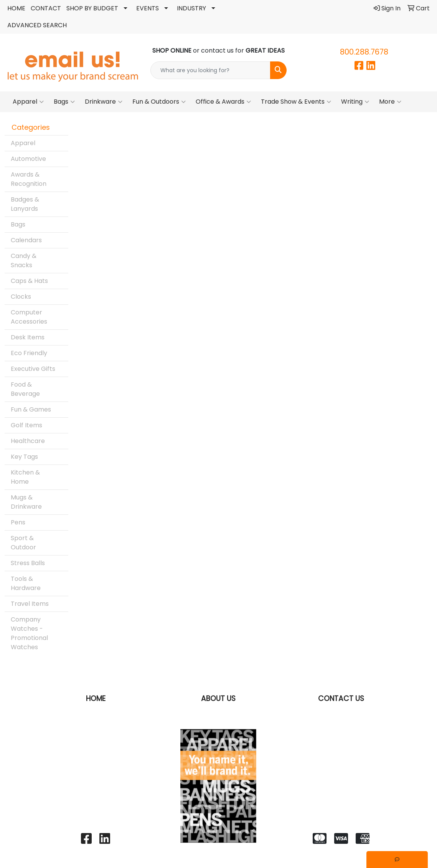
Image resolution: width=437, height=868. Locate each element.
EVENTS (148, 8)
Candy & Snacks (24, 260)
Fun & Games (31, 409)
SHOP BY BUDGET (92, 8)
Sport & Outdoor (23, 543)
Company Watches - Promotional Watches (29, 633)
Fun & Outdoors (159, 102)
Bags (64, 102)
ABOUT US (218, 699)
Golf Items (26, 425)
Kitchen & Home (25, 477)
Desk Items (28, 337)
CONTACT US (341, 699)
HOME (16, 8)
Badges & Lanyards (25, 204)
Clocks (21, 297)
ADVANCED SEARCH (37, 25)
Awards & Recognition (29, 179)
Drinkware (104, 102)
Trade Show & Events (296, 102)
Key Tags (24, 457)
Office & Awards (223, 102)
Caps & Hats (29, 281)
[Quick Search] (211, 70)
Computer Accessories (29, 317)
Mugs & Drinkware (26, 502)
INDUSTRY (191, 8)
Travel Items (30, 604)
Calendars (26, 240)
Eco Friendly (29, 353)
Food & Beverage (25, 389)
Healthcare (28, 441)
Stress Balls (28, 563)
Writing (355, 102)
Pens (18, 522)
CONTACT (46, 8)
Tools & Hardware (26, 583)
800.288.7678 (364, 52)
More (390, 102)
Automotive (28, 159)
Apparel (28, 102)
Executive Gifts (33, 369)
